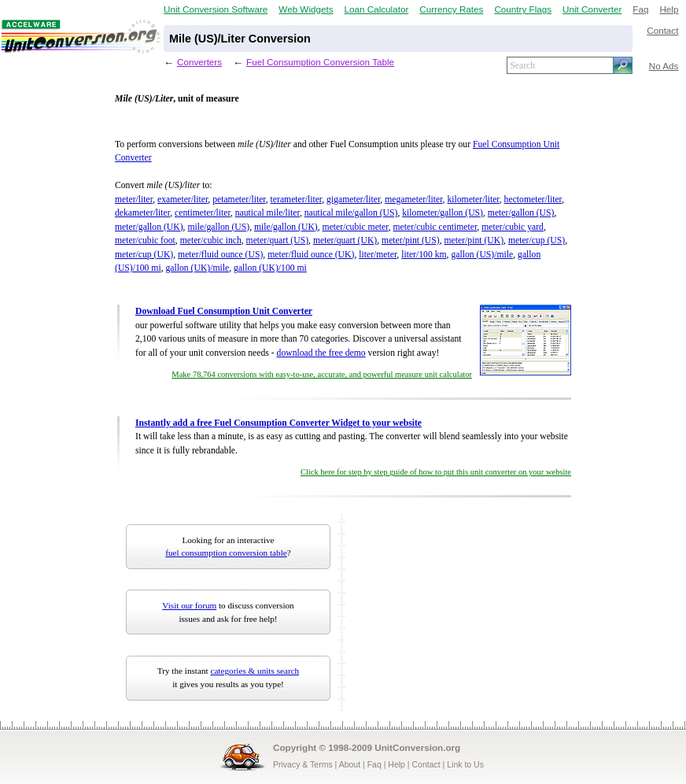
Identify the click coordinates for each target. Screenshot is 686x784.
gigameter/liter (353, 200)
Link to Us (465, 764)
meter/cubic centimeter (435, 227)
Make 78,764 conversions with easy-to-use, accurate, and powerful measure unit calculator (322, 374)
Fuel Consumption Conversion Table (320, 62)
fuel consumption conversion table (226, 553)
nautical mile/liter (267, 213)
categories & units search (254, 671)
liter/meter (378, 255)
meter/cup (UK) (144, 255)
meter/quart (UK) (345, 240)
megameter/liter (413, 200)
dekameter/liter (142, 213)
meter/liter (134, 200)
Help (669, 9)
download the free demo (321, 353)
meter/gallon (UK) (149, 227)
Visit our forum (189, 605)
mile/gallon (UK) (286, 227)
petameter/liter (239, 200)
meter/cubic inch (211, 240)
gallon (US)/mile (482, 255)
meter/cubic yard (513, 227)
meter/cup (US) (537, 240)
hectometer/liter (533, 200)
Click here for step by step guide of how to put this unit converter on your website (436, 472)
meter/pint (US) (411, 240)
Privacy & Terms (303, 764)
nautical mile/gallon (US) (351, 213)
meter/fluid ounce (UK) (311, 255)
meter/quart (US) (277, 240)
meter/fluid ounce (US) (220, 255)
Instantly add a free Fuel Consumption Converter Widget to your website (278, 423)
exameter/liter (183, 200)
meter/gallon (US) (521, 213)
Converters (199, 62)
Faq (640, 9)
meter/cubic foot (145, 240)
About (350, 764)
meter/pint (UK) (474, 240)
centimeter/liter (203, 213)
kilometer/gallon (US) (443, 213)
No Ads (664, 66)
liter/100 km (424, 255)
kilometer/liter (473, 200)
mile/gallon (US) (218, 227)
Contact (662, 30)
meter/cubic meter (356, 227)
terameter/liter (297, 200)
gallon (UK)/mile (198, 268)
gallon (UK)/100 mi (270, 268)
